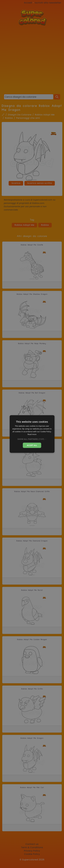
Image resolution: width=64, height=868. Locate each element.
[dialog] (32, 434)
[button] (32, 439)
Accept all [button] (32, 445)
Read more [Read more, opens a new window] (32, 434)
